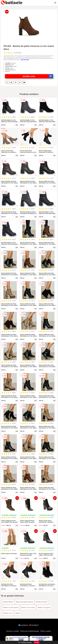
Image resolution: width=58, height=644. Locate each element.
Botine (18, 613)
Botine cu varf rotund (11, 607)
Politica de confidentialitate (30, 631)
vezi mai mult (25, 60)
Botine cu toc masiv (28, 607)
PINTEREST (34, 625)
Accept (37, 642)
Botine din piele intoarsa (24, 602)
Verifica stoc (38, 76)
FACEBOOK (23, 625)
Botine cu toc (8, 613)
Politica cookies (46, 631)
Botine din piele (41, 602)
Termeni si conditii (12, 631)
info (17, 125)
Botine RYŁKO (8, 602)
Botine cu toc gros (44, 607)
